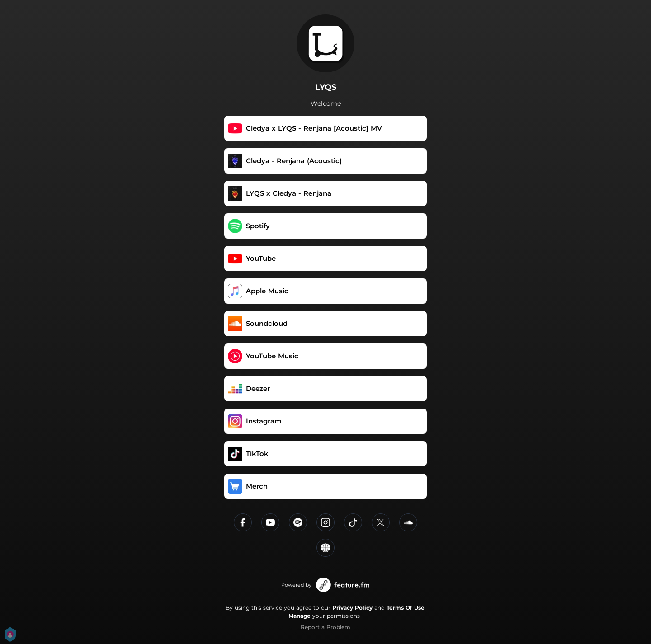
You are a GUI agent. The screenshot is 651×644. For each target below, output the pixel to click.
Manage (300, 616)
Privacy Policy (352, 608)
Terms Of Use (406, 608)
